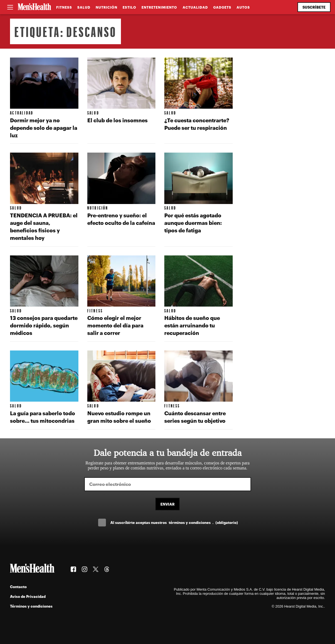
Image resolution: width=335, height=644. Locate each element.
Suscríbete (314, 7)
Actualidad (195, 7)
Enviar (167, 504)
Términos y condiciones (31, 606)
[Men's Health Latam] (34, 7)
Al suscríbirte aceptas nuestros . (174, 522)
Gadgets (222, 7)
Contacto (18, 587)
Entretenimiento (159, 7)
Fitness (64, 7)
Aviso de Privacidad (28, 596)
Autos (243, 7)
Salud (84, 7)
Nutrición (106, 7)
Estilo (129, 7)
